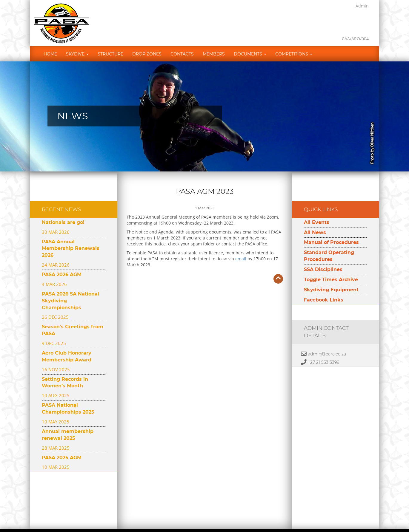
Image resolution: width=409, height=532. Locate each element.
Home (50, 39)
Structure (110, 39)
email (241, 243)
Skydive (77, 39)
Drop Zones (147, 39)
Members (214, 39)
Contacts (182, 39)
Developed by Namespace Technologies (256, 519)
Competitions (294, 39)
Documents (250, 39)
